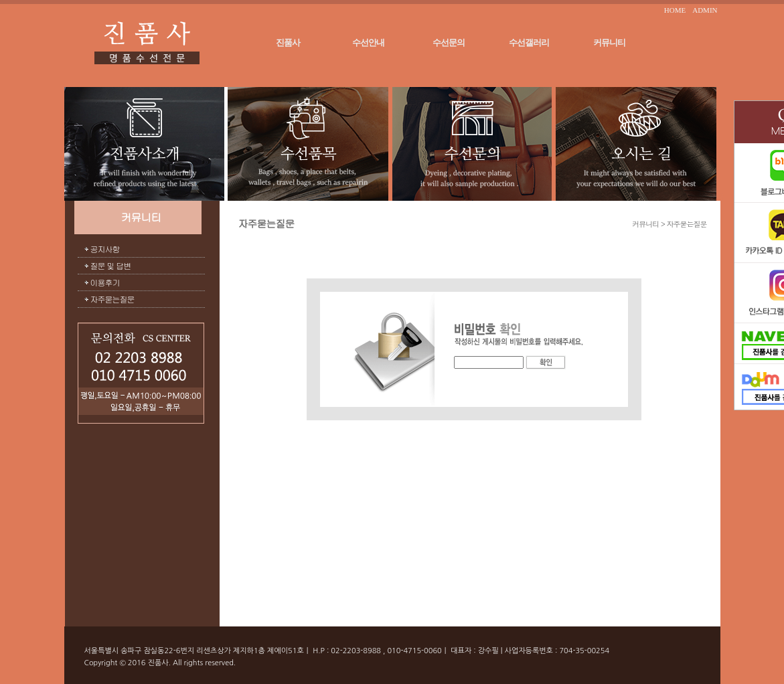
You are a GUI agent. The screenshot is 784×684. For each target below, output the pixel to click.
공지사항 (105, 249)
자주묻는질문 (112, 299)
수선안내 (368, 42)
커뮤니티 (609, 42)
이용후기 (105, 282)
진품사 (288, 42)
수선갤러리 (529, 42)
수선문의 (449, 42)
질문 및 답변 (111, 265)
